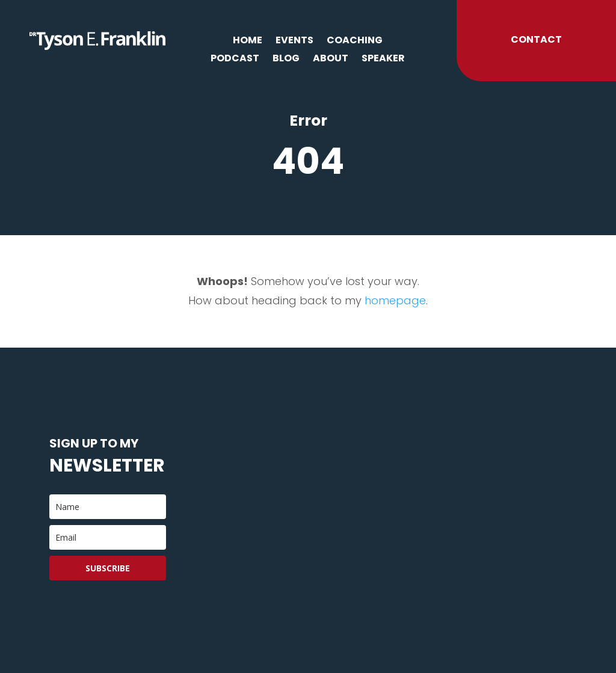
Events (294, 41)
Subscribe (108, 568)
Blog (286, 60)
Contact (536, 39)
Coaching (355, 41)
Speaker (383, 60)
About (331, 60)
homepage (395, 300)
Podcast (235, 60)
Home (248, 41)
